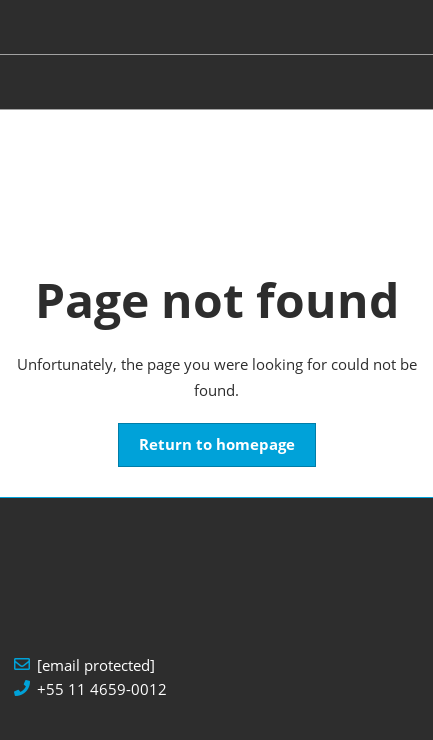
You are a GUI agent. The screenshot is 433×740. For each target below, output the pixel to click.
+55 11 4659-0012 (102, 689)
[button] (217, 445)
